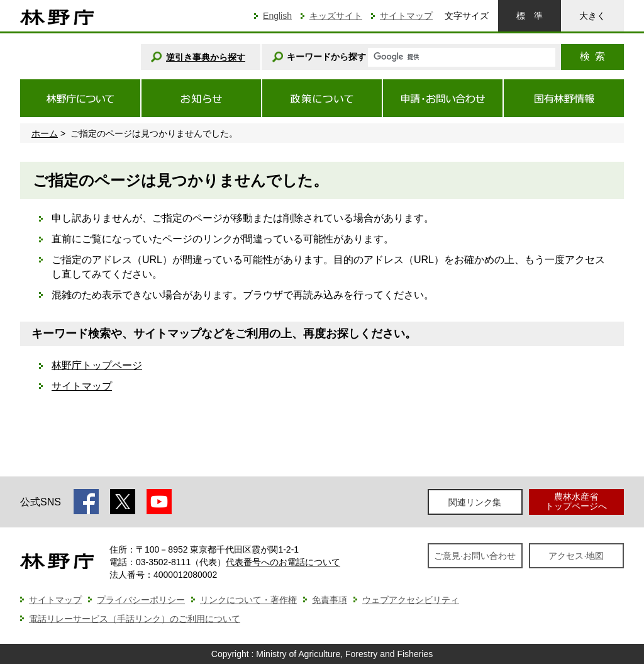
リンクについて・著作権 (248, 600)
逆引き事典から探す (206, 57)
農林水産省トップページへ (576, 501)
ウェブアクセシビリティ (411, 600)
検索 (592, 56)
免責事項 (330, 600)
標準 (530, 16)
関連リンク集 (475, 502)
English (277, 16)
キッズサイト (336, 16)
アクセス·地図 (576, 556)
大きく (592, 16)
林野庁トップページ (97, 365)
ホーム (45, 133)
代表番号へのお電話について (283, 562)
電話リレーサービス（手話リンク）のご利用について (135, 619)
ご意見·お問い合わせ (475, 556)
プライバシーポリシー (141, 600)
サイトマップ (406, 16)
